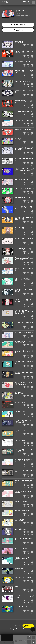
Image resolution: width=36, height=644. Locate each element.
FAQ (11, 626)
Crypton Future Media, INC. (19, 629)
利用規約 (17, 626)
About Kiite (5, 626)
